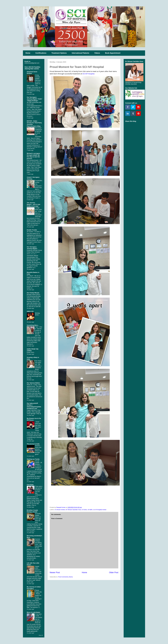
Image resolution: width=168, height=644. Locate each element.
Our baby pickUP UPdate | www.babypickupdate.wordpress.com (34, 406)
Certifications (41, 53)
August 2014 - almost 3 (38, 568)
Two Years (38, 361)
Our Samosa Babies (33, 383)
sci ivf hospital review (100, 510)
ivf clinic (85, 510)
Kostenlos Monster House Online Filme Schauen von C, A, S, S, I (34, 252)
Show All (41, 635)
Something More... (33, 325)
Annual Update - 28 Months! (39, 463)
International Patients (81, 53)
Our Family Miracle (33, 293)
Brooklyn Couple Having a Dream (32, 511)
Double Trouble (32, 230)
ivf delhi (90, 510)
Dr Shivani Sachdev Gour (73, 510)
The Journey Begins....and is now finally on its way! (33, 204)
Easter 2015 (31, 353)
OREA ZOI (30, 311)
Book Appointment (113, 53)
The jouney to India (33, 444)
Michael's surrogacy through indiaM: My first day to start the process (33, 156)
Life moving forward (33, 160)
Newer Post (55, 572)
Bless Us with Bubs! (33, 612)
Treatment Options (59, 53)
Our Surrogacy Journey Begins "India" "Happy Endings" (34, 99)
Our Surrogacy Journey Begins (32, 248)
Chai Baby (30, 485)
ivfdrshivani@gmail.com (32, 63)
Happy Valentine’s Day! (34, 410)
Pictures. (38, 446)
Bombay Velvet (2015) (33, 295)
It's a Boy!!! (30, 276)
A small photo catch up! (38, 210)
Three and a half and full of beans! (39, 488)
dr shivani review (60, 510)
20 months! (30, 232)
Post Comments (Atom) (66, 577)
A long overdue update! (37, 77)
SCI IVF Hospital (88, 74)
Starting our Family (33, 459)
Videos (97, 53)
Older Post (114, 572)
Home (28, 53)
